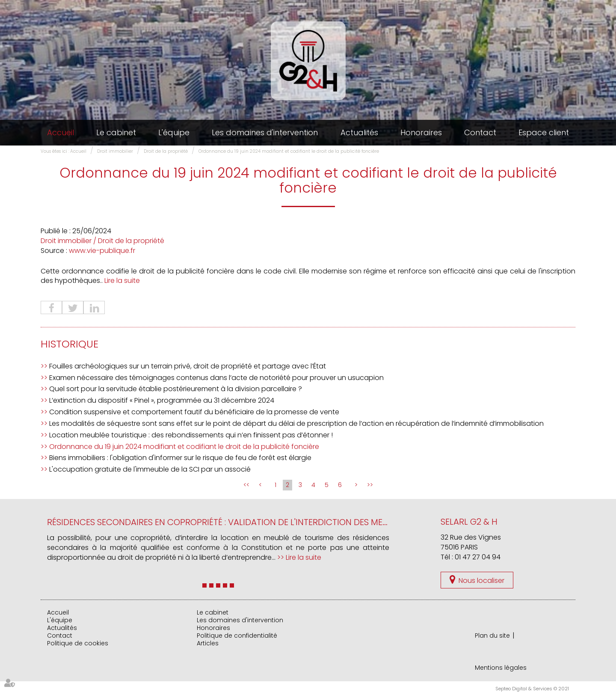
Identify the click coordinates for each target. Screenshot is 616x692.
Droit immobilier (115, 151)
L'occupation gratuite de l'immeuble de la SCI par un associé (150, 469)
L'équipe (174, 132)
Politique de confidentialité (237, 636)
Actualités (359, 132)
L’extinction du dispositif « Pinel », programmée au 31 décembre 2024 (162, 400)
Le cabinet (116, 132)
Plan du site (492, 636)
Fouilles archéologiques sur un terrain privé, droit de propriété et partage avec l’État (188, 366)
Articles (208, 643)
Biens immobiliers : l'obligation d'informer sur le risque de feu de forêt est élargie (180, 458)
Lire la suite (122, 281)
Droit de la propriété (166, 151)
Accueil (61, 132)
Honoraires (421, 132)
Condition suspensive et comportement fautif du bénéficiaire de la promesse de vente (194, 412)
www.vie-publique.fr (102, 251)
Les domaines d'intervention (265, 132)
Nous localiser (481, 581)
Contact (480, 132)
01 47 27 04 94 (478, 557)
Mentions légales (501, 668)
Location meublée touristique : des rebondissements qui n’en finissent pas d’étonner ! (191, 435)
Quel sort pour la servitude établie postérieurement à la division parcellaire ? (176, 389)
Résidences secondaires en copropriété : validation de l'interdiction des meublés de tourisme (254, 522)
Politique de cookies (78, 643)
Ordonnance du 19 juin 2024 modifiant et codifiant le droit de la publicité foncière (289, 151)
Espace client (544, 132)
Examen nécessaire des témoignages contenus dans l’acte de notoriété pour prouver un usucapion (216, 378)
